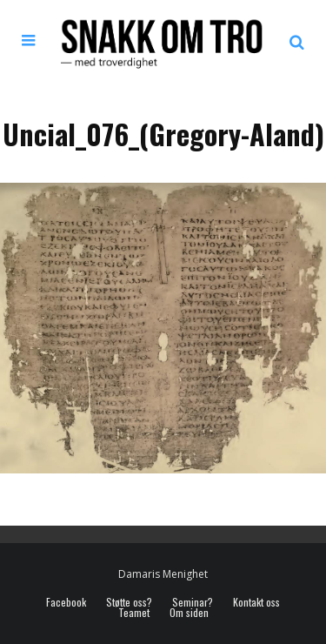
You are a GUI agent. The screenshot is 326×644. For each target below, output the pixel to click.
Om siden (189, 613)
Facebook (66, 602)
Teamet (134, 613)
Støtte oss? (129, 602)
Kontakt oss (256, 602)
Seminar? (193, 602)
